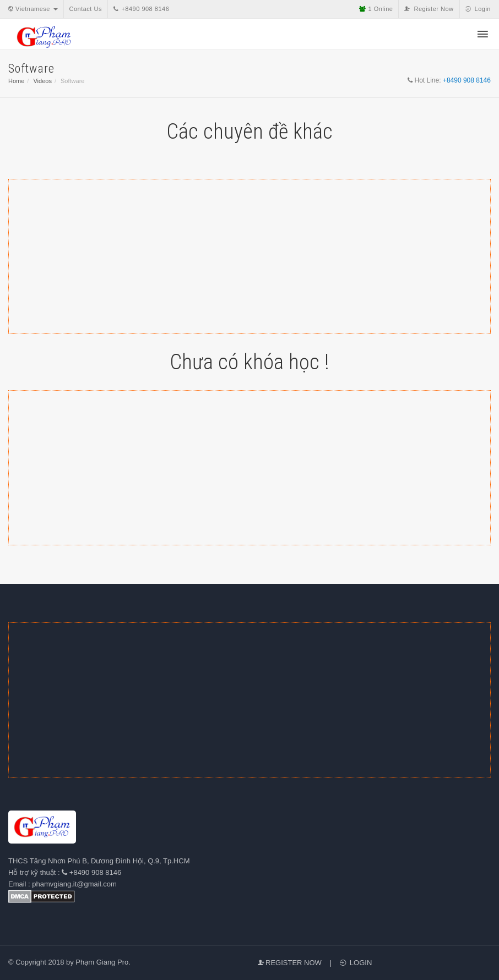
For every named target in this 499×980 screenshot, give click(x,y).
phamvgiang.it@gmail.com (74, 884)
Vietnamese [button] (33, 9)
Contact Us (86, 9)
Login (478, 9)
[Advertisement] (250, 256)
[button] (483, 35)
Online (376, 9)
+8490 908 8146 (141, 9)
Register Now (429, 9)
